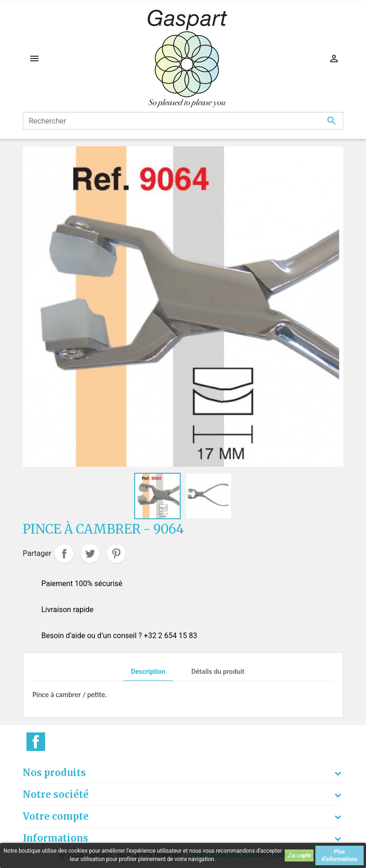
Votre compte (56, 816)
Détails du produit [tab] (218, 672)
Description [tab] (148, 672)
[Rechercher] (183, 121)
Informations (56, 838)
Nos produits (54, 773)
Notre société (56, 794)
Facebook (36, 742)
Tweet (90, 554)
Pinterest (116, 554)
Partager (64, 554)
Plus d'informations (340, 855)
